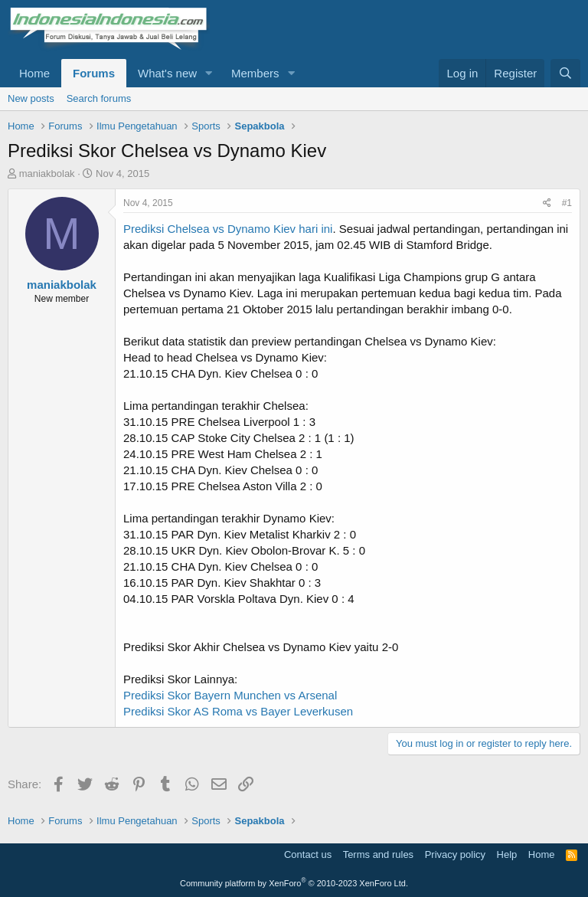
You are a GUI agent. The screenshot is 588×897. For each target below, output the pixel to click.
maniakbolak (47, 174)
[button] (209, 73)
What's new (167, 73)
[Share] (547, 203)
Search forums (99, 98)
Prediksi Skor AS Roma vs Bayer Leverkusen (238, 711)
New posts (31, 98)
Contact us (308, 854)
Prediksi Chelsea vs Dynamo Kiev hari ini (228, 229)
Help (507, 854)
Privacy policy (455, 854)
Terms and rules (378, 854)
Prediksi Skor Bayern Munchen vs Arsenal (230, 695)
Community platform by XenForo (294, 883)
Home (34, 73)
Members (255, 73)
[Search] (565, 73)
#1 (567, 203)
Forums (94, 73)
